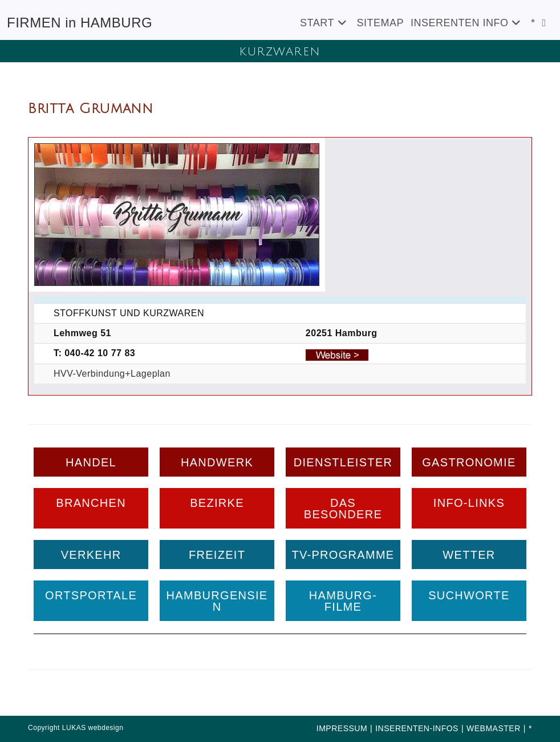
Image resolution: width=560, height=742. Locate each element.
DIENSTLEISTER (343, 462)
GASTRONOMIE (469, 462)
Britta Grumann (90, 108)
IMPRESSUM (342, 728)
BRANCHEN (91, 503)
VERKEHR (91, 555)
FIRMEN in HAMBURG (80, 23)
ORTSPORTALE (91, 595)
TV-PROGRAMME (343, 555)
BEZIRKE (217, 503)
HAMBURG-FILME (343, 601)
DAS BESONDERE (343, 509)
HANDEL (91, 462)
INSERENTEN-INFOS (417, 728)
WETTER (469, 555)
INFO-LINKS (469, 503)
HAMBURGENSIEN (217, 601)
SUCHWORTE (469, 595)
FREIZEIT (217, 555)
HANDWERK (217, 462)
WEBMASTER (494, 728)
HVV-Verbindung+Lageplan (112, 374)
